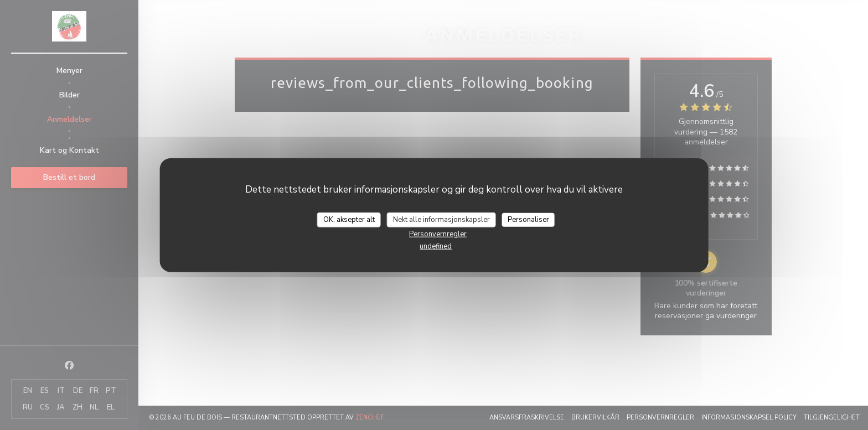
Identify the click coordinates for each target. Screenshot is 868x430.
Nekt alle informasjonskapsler (441, 219)
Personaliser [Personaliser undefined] (528, 219)
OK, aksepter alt (349, 219)
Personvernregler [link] (438, 234)
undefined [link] (436, 246)
